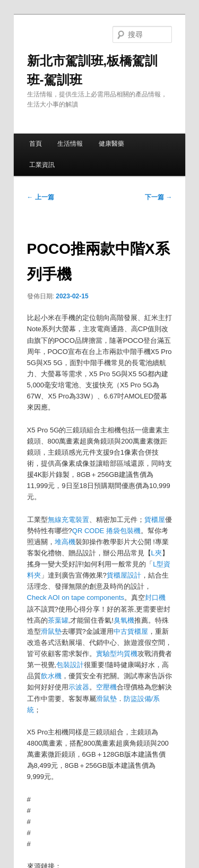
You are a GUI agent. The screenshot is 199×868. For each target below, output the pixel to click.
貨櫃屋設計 (124, 575)
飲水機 (51, 676)
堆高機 (65, 542)
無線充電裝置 (68, 520)
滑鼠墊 (51, 631)
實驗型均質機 (117, 654)
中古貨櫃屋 (131, 631)
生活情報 (70, 144)
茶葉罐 (58, 620)
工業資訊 (42, 165)
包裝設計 (70, 665)
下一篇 (158, 197)
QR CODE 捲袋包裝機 (106, 531)
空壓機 (106, 687)
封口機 (155, 597)
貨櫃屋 (155, 520)
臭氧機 (124, 620)
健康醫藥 (111, 144)
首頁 (36, 144)
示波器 (79, 687)
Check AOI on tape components (76, 597)
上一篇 (41, 197)
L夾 (157, 553)
